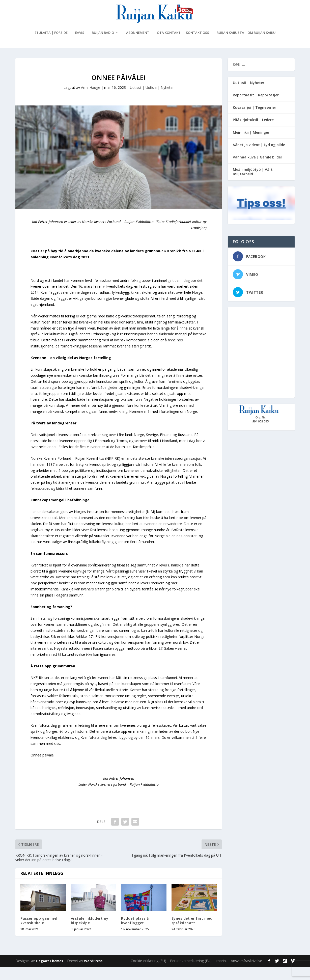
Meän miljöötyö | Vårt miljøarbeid (253, 185)
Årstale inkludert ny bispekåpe (90, 934)
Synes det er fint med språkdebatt (192, 934)
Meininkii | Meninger (251, 146)
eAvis (80, 46)
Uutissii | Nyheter (249, 96)
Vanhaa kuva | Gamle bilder (258, 170)
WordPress (93, 974)
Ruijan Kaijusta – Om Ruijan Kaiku (246, 46)
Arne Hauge (91, 101)
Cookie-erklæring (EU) (148, 974)
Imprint (221, 974)
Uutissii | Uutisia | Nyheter (152, 101)
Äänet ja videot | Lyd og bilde (259, 158)
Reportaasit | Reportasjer (256, 108)
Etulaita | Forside (51, 46)
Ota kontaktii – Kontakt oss (183, 46)
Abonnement (138, 46)
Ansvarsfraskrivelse (246, 974)
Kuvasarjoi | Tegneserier (255, 121)
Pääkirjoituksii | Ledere (253, 133)
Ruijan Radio (103, 46)
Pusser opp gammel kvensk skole (39, 934)
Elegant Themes (49, 974)
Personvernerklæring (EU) (191, 974)
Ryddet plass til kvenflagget (136, 934)
